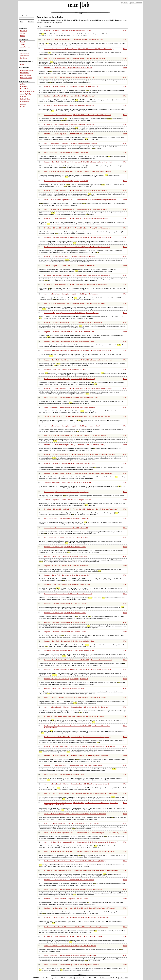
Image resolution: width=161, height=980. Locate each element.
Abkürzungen (24, 56)
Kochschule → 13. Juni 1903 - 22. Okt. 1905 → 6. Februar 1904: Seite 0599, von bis (77, 275)
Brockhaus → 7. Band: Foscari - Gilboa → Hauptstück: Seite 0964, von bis (76, 927)
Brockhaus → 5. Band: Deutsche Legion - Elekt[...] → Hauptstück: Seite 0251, (75, 861)
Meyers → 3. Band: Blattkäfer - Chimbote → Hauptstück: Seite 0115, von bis (76, 707)
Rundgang (24, 58)
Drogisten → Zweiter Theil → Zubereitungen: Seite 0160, (65, 369)
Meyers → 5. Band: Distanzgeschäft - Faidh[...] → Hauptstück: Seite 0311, (79, 49)
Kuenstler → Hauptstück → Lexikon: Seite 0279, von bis (67, 500)
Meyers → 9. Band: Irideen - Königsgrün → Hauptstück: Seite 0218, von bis (71, 294)
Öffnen (125, 30)
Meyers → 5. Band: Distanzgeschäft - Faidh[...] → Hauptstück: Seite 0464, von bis (81, 793)
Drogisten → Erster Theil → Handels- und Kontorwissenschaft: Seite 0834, (78, 360)
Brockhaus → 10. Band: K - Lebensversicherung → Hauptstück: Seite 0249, (69, 464)
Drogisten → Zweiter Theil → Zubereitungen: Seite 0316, (67, 575)
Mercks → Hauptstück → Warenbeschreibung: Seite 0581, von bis (71, 398)
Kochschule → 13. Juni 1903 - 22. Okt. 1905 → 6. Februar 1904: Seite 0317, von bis (77, 417)
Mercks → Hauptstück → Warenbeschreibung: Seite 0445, (66, 519)
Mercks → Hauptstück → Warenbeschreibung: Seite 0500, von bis (73, 889)
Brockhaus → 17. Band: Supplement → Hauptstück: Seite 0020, (78, 388)
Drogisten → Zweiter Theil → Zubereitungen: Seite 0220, (66, 566)
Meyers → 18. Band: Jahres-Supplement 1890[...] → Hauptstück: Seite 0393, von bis (76, 209)
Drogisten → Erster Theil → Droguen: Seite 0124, (65, 613)
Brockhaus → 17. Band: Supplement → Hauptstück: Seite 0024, (73, 936)
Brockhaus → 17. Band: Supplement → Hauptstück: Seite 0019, (76, 219)
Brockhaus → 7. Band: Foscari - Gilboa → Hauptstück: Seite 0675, (69, 124)
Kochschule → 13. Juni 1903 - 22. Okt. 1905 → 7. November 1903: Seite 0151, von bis (81, 509)
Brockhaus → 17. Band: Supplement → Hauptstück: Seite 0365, (69, 880)
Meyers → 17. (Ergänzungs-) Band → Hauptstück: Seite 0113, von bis (71, 313)
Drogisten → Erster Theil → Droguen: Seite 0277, (69, 332)
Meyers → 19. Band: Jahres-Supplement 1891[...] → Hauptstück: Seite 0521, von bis (75, 435)
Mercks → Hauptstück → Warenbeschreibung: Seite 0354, (64, 775)
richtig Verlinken (25, 47)
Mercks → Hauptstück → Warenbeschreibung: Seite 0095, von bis (69, 77)
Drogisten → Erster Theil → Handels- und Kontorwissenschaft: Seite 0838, (78, 669)
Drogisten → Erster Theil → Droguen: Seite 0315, (69, 650)
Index (22, 64)
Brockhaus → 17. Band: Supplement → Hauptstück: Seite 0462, (68, 134)
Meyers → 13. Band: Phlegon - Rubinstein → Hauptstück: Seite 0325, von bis (75, 303)
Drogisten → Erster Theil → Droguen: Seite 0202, (65, 632)
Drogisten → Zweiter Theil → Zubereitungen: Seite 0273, (64, 688)
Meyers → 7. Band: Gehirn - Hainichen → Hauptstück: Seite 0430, (71, 143)
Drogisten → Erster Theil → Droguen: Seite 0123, (65, 603)
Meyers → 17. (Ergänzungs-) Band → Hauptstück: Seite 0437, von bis (72, 823)
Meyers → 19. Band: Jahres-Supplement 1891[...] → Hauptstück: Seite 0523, (79, 852)
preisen (23, 84)
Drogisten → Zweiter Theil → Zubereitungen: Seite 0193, (66, 679)
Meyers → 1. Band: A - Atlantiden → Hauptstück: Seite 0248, (76, 698)
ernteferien (24, 86)
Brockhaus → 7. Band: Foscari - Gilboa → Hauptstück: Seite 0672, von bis (77, 247)
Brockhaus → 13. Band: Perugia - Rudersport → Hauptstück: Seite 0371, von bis (79, 473)
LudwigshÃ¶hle (25, 99)
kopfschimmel (25, 102)
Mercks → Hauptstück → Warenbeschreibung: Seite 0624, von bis (70, 407)
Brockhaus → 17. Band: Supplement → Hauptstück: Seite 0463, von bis (75, 190)
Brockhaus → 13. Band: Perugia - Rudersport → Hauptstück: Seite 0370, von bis (74, 40)
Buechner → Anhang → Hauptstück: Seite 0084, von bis (66, 181)
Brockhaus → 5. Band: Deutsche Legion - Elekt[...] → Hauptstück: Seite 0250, (75, 445)
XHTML (121, 978)
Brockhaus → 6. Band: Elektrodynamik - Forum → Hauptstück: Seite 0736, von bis (81, 870)
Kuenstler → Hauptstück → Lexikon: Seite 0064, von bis (68, 594)
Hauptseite (24, 31)
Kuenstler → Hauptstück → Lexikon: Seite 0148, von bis (66, 492)
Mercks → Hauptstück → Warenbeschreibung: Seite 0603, (66, 528)
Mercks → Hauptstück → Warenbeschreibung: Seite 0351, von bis (71, 965)
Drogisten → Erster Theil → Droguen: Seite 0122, (65, 547)
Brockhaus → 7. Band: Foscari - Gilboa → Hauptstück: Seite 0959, (70, 256)
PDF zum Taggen (26, 75)
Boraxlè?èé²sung (26, 89)
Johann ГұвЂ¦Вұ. (26, 94)
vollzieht (23, 107)
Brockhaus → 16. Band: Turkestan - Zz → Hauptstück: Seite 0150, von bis (71, 87)
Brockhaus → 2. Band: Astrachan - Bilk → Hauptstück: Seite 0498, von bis (76, 918)
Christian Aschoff (105, 978)
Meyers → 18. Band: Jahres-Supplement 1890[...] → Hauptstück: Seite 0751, (82, 833)
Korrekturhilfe (24, 73)
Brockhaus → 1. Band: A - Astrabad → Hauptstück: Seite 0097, (66, 899)
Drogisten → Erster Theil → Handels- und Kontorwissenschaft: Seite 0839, (78, 162)
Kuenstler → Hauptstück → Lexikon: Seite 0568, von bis (69, 266)
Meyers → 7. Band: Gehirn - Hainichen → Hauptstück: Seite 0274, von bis (77, 115)
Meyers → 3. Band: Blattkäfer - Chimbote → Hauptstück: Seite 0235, (77, 784)
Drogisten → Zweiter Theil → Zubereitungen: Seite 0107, (66, 556)
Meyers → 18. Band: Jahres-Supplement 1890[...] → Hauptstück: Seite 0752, (81, 842)
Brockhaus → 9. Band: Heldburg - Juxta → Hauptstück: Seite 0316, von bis (79, 454)
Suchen (23, 33)
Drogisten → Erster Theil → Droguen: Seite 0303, (69, 341)
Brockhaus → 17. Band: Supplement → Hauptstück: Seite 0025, (73, 765)
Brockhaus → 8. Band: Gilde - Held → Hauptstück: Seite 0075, (70, 379)
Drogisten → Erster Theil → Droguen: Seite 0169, (65, 622)
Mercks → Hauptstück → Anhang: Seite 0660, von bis (66, 537)
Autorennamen (25, 53)
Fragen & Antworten (26, 70)
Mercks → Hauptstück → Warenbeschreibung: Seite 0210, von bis (70, 955)
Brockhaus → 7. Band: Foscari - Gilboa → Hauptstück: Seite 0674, (69, 96)
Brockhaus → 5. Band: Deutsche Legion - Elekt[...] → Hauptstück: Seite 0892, (73, 322)
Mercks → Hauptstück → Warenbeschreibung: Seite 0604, (66, 153)
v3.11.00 (78, 978)
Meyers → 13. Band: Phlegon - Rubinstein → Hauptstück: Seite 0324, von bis (75, 58)
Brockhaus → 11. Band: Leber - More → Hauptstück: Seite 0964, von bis (80, 908)
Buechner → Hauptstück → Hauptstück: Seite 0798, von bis (68, 30)
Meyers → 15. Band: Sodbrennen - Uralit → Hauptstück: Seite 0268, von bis (75, 814)
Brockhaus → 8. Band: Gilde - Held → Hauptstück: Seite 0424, (77, 737)
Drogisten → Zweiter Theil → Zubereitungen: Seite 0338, (67, 584)
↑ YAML (72, 978)
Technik (23, 42)
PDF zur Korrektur (26, 78)
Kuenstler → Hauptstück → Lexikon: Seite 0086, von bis (68, 483)
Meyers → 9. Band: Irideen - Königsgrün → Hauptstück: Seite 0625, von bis (72, 426)
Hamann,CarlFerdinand (28, 91)
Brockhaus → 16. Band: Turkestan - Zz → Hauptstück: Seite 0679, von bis (76, 756)
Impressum (124, 3)
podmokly (23, 96)
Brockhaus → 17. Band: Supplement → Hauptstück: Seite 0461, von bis (75, 285)
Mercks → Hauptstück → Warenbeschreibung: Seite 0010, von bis (70, 946)
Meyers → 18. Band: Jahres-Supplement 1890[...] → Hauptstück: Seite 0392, (78, 172)
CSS (126, 978)
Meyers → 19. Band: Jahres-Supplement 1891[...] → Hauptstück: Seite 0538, (80, 200)
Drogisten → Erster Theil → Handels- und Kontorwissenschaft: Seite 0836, (78, 237)
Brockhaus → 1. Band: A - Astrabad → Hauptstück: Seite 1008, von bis (74, 716)
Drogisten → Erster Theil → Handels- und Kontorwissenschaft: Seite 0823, (78, 660)
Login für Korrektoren (135, 3)
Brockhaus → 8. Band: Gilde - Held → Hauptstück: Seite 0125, (68, 68)
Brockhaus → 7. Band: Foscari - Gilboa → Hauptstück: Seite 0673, (69, 106)
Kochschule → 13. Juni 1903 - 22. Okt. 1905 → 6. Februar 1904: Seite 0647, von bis (77, 228)
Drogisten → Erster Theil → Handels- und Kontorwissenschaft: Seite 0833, (78, 351)
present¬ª (23, 104)
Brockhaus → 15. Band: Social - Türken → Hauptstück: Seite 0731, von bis (80, 746)
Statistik (23, 44)
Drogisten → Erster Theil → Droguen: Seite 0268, (69, 641)
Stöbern (23, 36)
